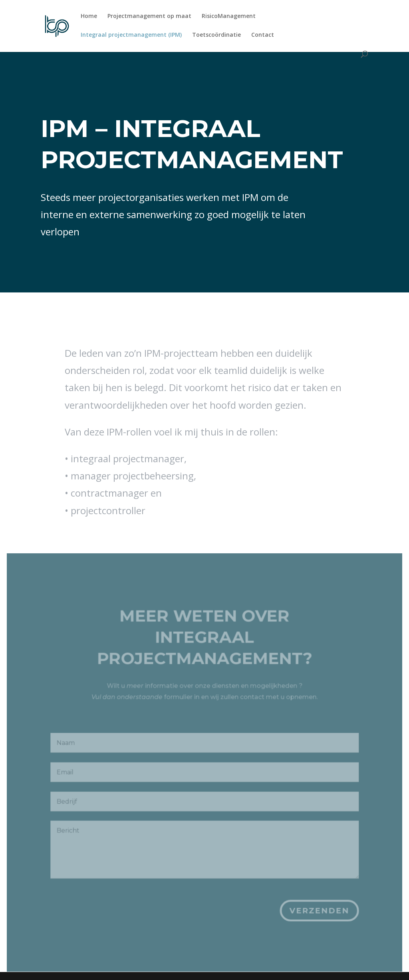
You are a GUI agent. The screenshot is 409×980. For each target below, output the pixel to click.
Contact (263, 35)
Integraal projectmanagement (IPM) (131, 35)
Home (89, 16)
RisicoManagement (229, 16)
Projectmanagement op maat (149, 16)
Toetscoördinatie (216, 35)
